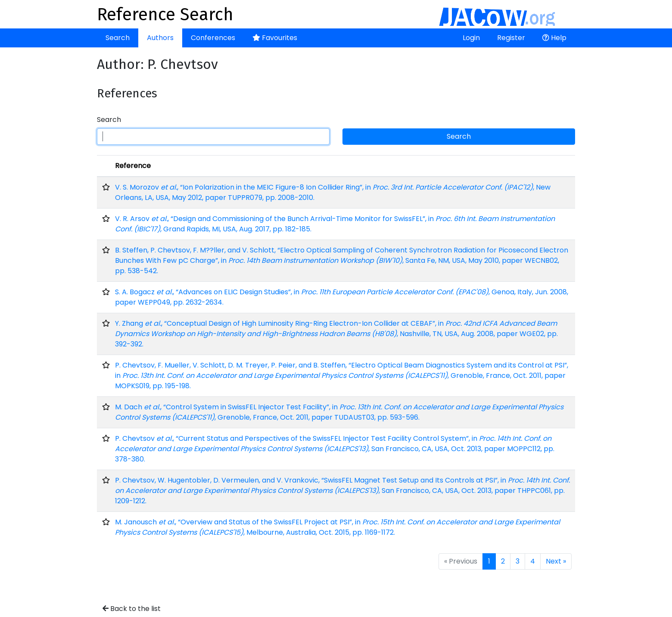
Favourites (275, 38)
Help (554, 38)
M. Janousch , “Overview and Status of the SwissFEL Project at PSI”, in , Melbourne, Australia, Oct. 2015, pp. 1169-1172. (338, 527)
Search (118, 38)
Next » (556, 561)
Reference (133, 166)
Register (511, 38)
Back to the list (132, 609)
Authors (160, 38)
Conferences (213, 38)
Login (471, 38)
